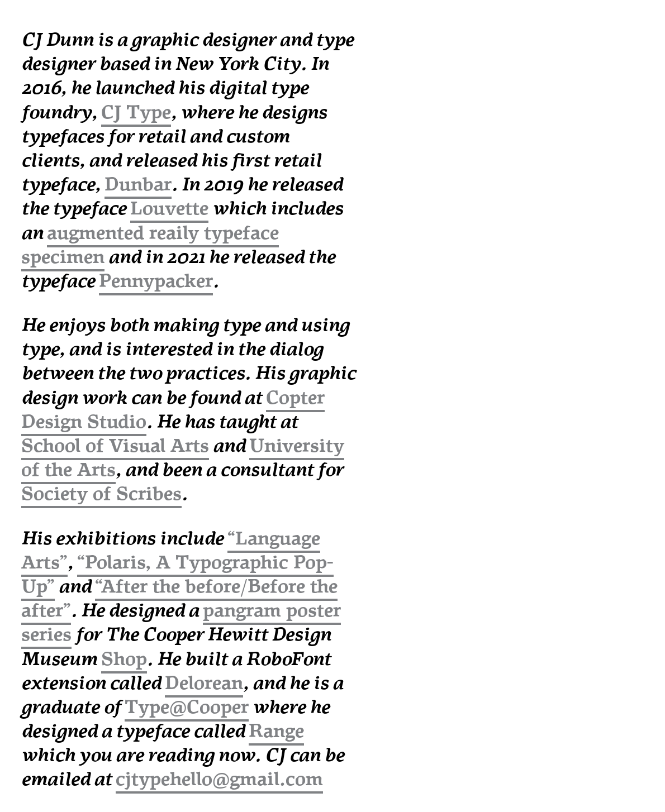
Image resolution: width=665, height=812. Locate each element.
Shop (124, 659)
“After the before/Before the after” (179, 599)
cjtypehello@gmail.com (219, 779)
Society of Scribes (101, 494)
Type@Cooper (187, 707)
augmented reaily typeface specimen (150, 245)
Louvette (169, 209)
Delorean (204, 683)
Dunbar (138, 185)
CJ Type (136, 113)
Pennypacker (156, 281)
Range (276, 731)
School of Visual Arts (115, 446)
